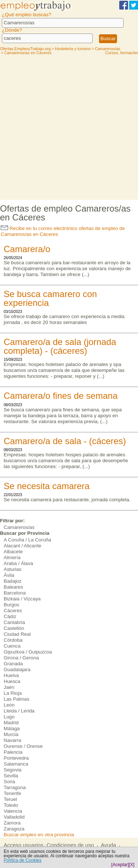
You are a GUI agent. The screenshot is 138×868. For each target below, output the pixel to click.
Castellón (14, 628)
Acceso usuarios (24, 845)
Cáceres (13, 611)
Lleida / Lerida (19, 711)
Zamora (12, 823)
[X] (132, 865)
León (9, 705)
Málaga (12, 728)
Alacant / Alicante (22, 546)
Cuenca (12, 646)
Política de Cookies (23, 860)
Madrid (11, 723)
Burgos (11, 605)
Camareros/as (19, 527)
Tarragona (15, 787)
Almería (12, 557)
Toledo (11, 805)
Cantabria (14, 622)
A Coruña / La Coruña (27, 540)
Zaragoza (14, 829)
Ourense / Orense (23, 746)
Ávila (9, 575)
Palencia (13, 752)
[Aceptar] (120, 865)
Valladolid (14, 817)
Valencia (13, 811)
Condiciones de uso (70, 845)
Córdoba (13, 640)
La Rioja (13, 693)
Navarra (12, 740)
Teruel (10, 799)
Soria (9, 782)
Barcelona (15, 593)
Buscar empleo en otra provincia (39, 835)
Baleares (13, 587)
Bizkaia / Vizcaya (22, 599)
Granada (13, 664)
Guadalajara (17, 670)
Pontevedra (16, 758)
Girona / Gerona (21, 658)
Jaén (9, 687)
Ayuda (108, 845)
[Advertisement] (69, 127)
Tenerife (12, 793)
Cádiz (10, 616)
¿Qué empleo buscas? (26, 15)
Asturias (13, 569)
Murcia (11, 734)
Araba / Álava (18, 563)
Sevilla (11, 776)
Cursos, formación (122, 53)
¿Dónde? (12, 30)
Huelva (11, 675)
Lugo (9, 717)
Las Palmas (17, 699)
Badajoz (13, 581)
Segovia (13, 770)
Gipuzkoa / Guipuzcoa (28, 652)
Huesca (12, 681)
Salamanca (16, 764)
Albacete (13, 552)
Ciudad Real (17, 634)
